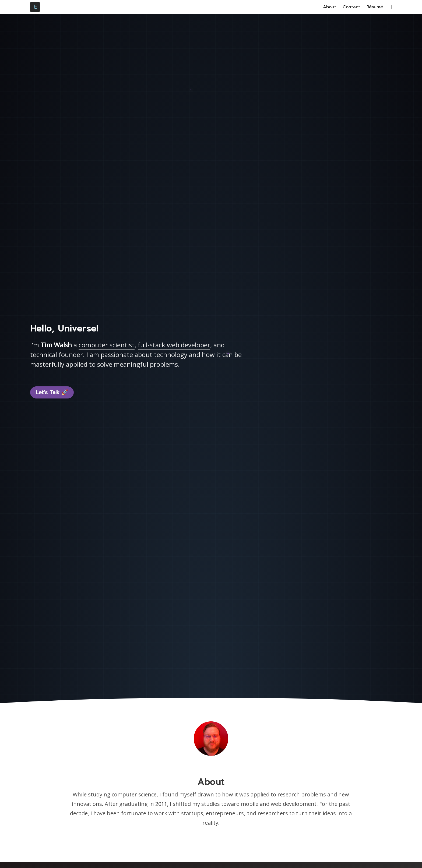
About (330, 7)
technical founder (57, 354)
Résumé (375, 7)
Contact (351, 7)
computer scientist (107, 345)
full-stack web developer (174, 345)
